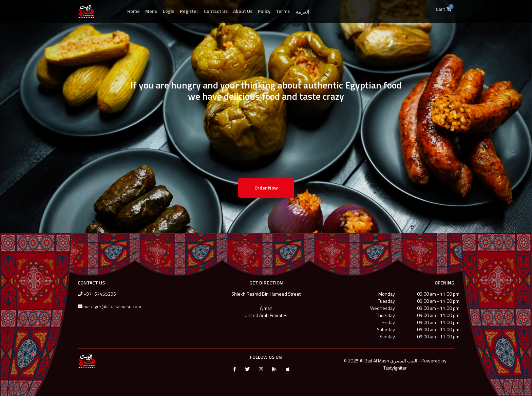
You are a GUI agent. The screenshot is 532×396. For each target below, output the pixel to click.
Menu (151, 11)
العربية (302, 12)
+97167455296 (100, 294)
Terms (283, 11)
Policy (264, 11)
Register (189, 11)
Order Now (266, 188)
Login (169, 11)
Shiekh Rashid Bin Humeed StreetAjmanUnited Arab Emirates (266, 304)
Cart (445, 8)
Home (134, 11)
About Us (243, 11)
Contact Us (216, 11)
